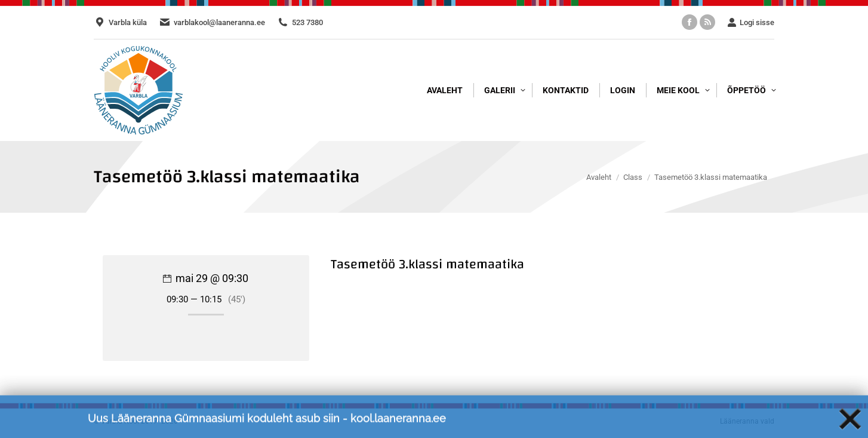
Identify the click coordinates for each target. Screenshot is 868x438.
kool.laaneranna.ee (398, 424)
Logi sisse (751, 22)
